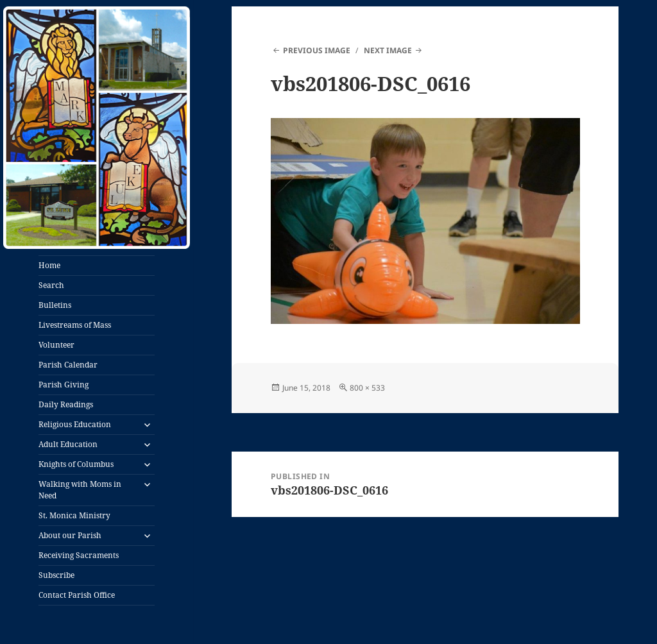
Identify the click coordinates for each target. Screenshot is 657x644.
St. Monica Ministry (74, 515)
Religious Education (75, 424)
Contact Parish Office (77, 595)
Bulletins (55, 305)
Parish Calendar (68, 365)
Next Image (388, 50)
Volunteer (56, 345)
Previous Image (317, 50)
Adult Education (68, 444)
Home (49, 265)
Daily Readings (66, 404)
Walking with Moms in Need (80, 490)
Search (51, 285)
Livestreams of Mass (75, 325)
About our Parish (70, 535)
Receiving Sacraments (79, 555)
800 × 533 (367, 388)
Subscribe (56, 575)
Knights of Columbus (76, 464)
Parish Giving (64, 385)
